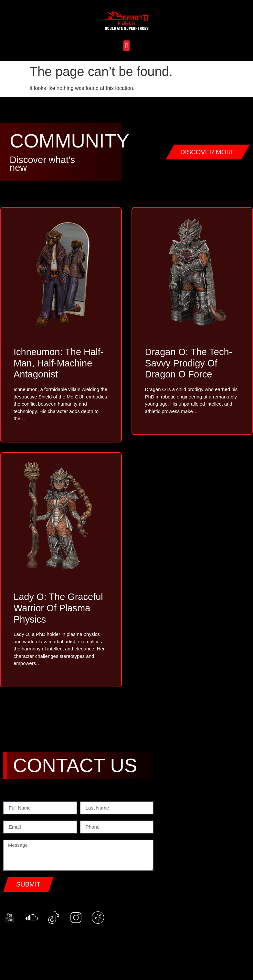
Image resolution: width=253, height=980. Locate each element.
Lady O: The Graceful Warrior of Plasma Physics (58, 608)
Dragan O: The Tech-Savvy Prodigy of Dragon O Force (189, 363)
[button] (126, 46)
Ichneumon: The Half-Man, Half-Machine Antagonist (58, 363)
